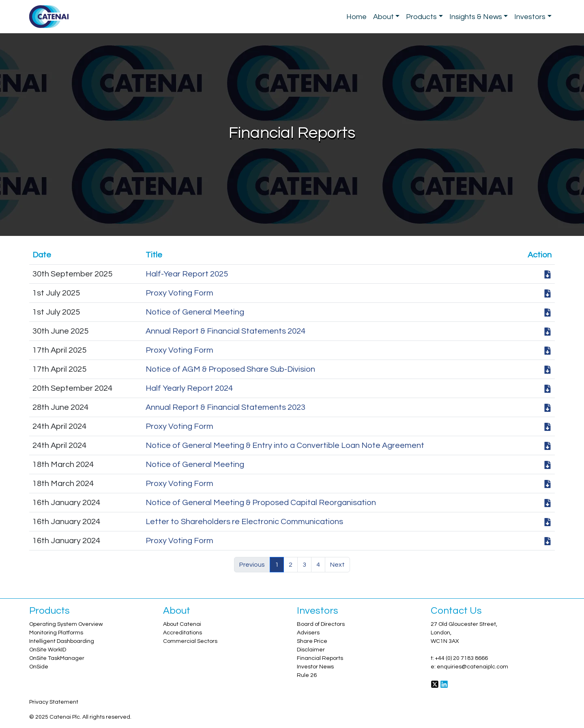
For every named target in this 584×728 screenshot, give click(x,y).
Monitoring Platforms (56, 633)
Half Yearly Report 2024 (189, 388)
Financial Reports (320, 658)
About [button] (383, 17)
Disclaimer (311, 650)
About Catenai (182, 624)
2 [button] (291, 565)
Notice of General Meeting (195, 312)
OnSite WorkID (48, 650)
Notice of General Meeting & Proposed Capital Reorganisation (261, 503)
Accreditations (182, 633)
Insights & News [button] (476, 17)
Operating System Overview (66, 624)
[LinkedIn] (444, 684)
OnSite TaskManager (57, 658)
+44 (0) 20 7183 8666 (462, 658)
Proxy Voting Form (179, 293)
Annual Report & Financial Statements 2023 (225, 407)
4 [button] (318, 565)
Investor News (315, 667)
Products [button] (421, 17)
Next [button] (337, 565)
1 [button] (277, 565)
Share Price (312, 641)
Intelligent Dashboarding (62, 641)
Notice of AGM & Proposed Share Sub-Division (230, 369)
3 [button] (304, 565)
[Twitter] (435, 684)
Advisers (308, 633)
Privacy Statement (54, 702)
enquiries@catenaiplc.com (472, 667)
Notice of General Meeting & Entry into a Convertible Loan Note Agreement (285, 445)
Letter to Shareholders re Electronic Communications (244, 522)
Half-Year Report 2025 (187, 274)
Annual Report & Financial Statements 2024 (225, 331)
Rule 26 (307, 675)
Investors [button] (530, 17)
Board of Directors (321, 624)
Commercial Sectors (190, 641)
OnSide (39, 667)
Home (356, 17)
